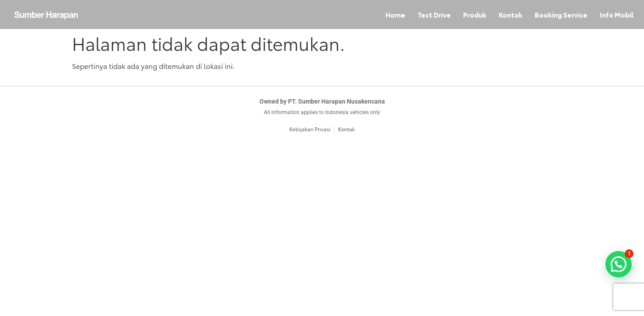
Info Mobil (617, 14)
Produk (475, 14)
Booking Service (561, 14)
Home (395, 14)
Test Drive (434, 14)
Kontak (511, 14)
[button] (619, 264)
